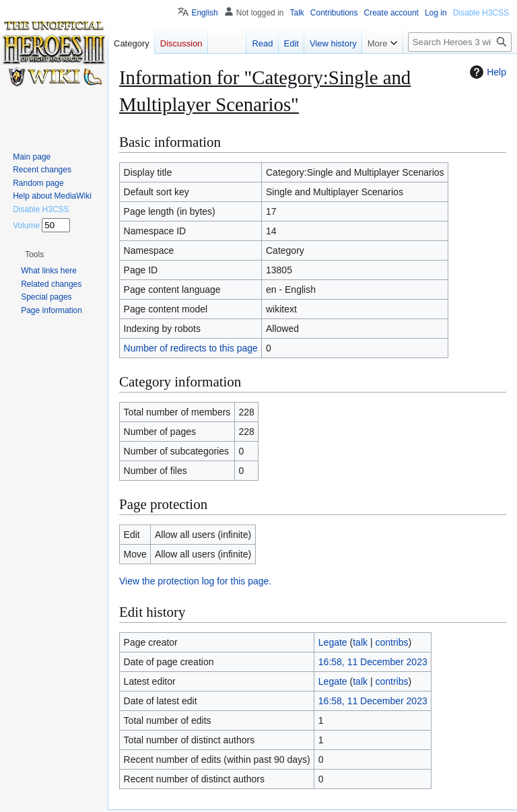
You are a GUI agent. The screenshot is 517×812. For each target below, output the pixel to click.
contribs (391, 642)
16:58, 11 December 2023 (373, 662)
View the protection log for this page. (195, 581)
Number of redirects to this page (191, 348)
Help (486, 72)
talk (360, 642)
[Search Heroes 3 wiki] (460, 42)
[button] (34, 255)
